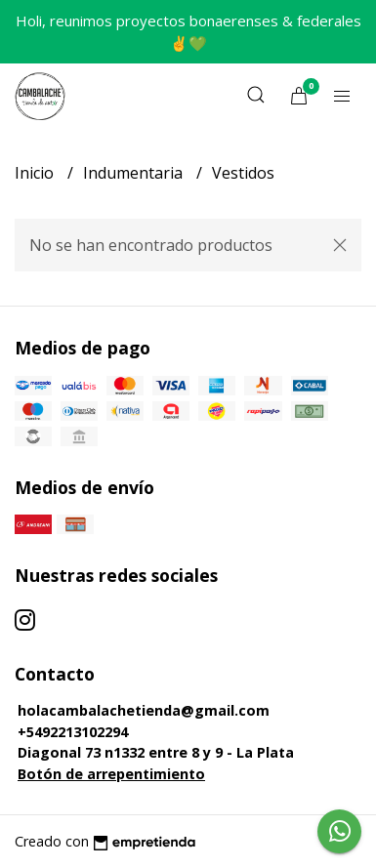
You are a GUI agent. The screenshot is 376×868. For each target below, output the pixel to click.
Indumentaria (135, 173)
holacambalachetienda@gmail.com (144, 710)
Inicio (36, 173)
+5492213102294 (73, 732)
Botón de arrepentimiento (111, 774)
